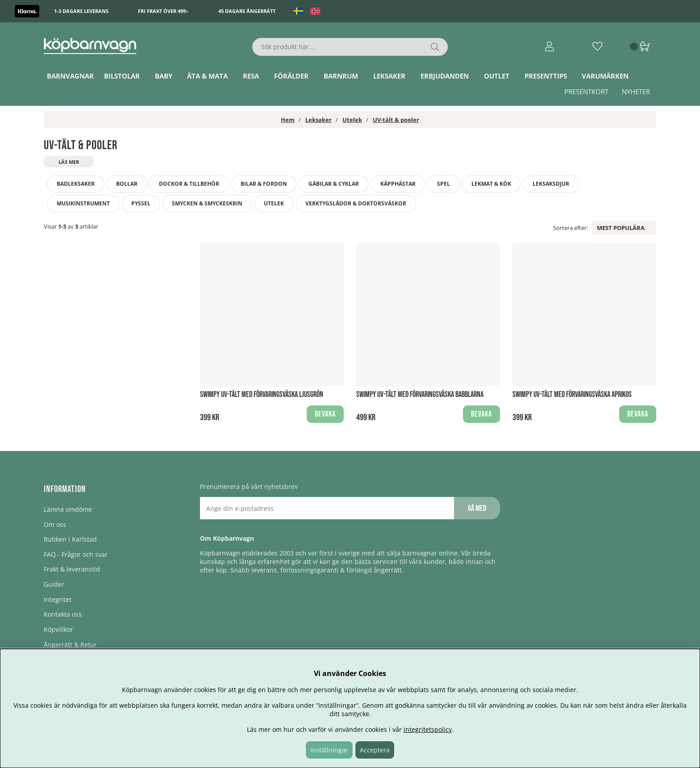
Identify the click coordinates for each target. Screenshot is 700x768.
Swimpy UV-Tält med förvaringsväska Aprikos (572, 394)
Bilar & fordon (264, 184)
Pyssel (141, 203)
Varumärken (605, 76)
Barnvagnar (70, 76)
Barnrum (341, 76)
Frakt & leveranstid (72, 569)
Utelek (352, 120)
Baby (164, 76)
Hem (288, 120)
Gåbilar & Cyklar (334, 184)
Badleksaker (76, 184)
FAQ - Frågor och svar (76, 554)
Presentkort (586, 92)
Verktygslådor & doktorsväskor (356, 203)
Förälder (291, 76)
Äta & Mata (207, 76)
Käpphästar (398, 184)
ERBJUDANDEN (445, 76)
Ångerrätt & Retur (70, 645)
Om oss (55, 524)
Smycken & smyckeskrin (207, 203)
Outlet (497, 76)
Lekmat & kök (491, 184)
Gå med (477, 508)
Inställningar (329, 750)
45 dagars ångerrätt (247, 11)
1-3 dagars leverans (81, 11)
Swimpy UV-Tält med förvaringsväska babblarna (420, 394)
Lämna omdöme (68, 509)
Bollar (127, 184)
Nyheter (636, 92)
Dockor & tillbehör (189, 184)
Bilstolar (122, 76)
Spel (444, 184)
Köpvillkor (58, 629)
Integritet (58, 599)
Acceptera (375, 750)
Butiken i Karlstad (70, 539)
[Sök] (350, 47)
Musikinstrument (83, 203)
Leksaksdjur (551, 184)
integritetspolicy (428, 729)
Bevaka (325, 414)
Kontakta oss (63, 614)
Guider (54, 584)
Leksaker (389, 76)
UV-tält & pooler (396, 120)
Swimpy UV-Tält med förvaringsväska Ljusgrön (262, 394)
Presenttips (546, 76)
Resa (251, 76)
